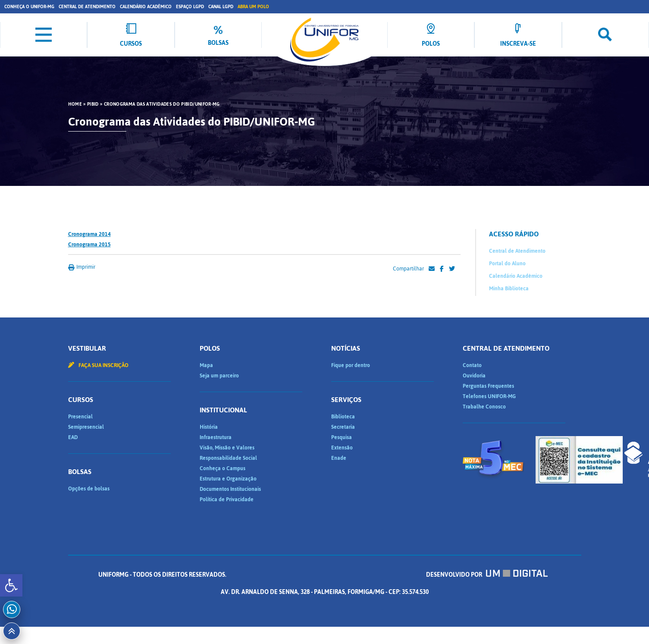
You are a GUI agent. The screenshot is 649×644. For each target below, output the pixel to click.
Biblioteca (343, 417)
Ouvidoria (474, 376)
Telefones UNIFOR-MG (489, 396)
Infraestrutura (216, 437)
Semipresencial (86, 427)
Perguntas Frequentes (488, 386)
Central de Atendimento (87, 7)
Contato (472, 365)
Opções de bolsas (89, 489)
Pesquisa (342, 437)
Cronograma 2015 (89, 245)
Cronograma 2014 (89, 234)
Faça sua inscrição (98, 365)
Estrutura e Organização (228, 479)
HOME (75, 104)
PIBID (93, 104)
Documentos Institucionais (230, 489)
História (209, 427)
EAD (73, 437)
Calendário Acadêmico (146, 7)
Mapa (206, 365)
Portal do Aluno (507, 264)
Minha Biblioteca (509, 289)
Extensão (342, 448)
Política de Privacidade (227, 499)
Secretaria (343, 427)
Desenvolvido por (487, 575)
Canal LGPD (221, 7)
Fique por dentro (351, 365)
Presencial (80, 417)
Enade (339, 458)
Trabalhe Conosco (484, 407)
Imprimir (82, 267)
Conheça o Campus (223, 468)
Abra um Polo (253, 7)
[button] (11, 585)
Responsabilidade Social (228, 458)
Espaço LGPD (190, 7)
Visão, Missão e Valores (227, 448)
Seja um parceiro (219, 376)
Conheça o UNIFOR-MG (29, 7)
